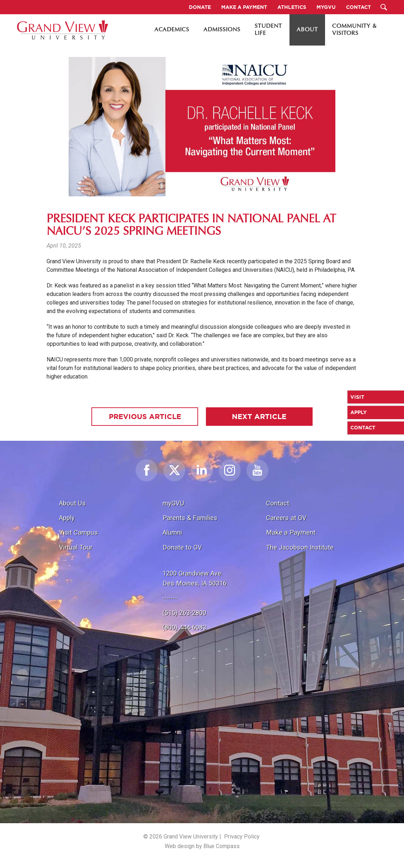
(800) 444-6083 (184, 627)
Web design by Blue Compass (202, 846)
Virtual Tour (76, 547)
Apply (67, 518)
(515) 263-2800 (184, 613)
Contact (278, 503)
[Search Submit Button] (384, 7)
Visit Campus (78, 532)
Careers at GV (286, 518)
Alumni (172, 532)
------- (170, 598)
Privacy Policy (242, 837)
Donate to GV (182, 547)
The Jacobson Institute (300, 547)
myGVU (173, 503)
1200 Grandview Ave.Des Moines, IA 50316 (195, 578)
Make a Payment (291, 532)
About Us (72, 503)
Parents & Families (190, 518)
